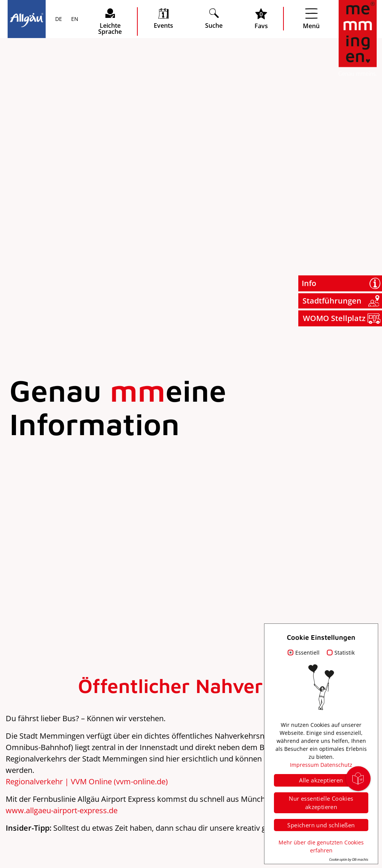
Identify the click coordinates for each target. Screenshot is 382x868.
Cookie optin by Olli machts (349, 859)
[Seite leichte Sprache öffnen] (110, 21)
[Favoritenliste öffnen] (261, 19)
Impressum (304, 765)
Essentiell (307, 653)
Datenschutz (336, 765)
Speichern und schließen (321, 825)
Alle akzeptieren (321, 780)
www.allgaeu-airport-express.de (62, 810)
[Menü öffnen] (311, 19)
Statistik (345, 653)
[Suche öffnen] (214, 18)
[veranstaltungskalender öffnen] (163, 18)
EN (74, 19)
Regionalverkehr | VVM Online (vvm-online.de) (87, 781)
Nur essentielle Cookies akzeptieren (321, 803)
